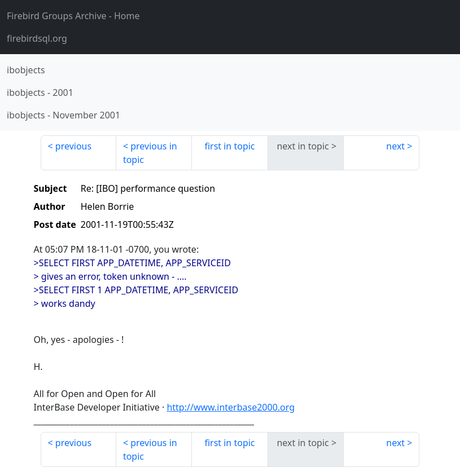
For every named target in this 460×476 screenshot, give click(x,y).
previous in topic (150, 153)
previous (73, 146)
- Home (73, 16)
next (395, 146)
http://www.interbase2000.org (231, 407)
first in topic (229, 146)
